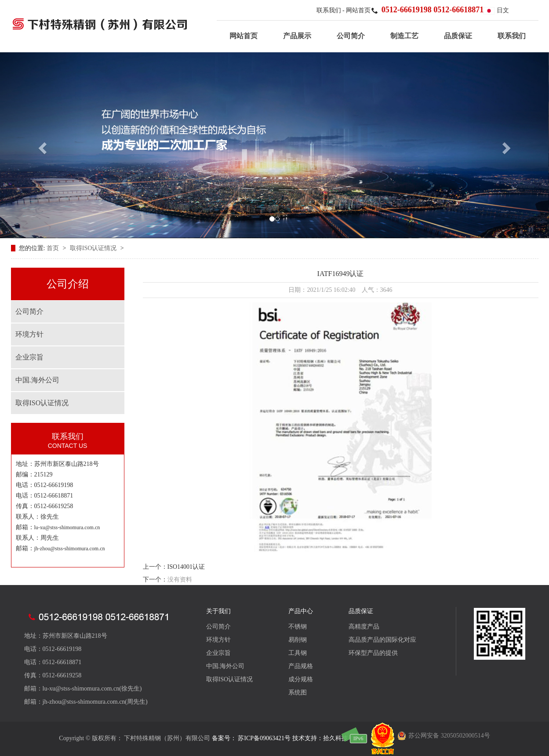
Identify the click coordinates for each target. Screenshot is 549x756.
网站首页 (358, 10)
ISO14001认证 (186, 567)
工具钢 (298, 653)
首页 (54, 248)
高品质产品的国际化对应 (382, 640)
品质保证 (458, 36)
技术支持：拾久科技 (320, 738)
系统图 (298, 692)
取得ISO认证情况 (94, 248)
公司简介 (351, 36)
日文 (496, 10)
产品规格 (301, 666)
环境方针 (29, 334)
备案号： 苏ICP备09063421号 (251, 738)
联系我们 (330, 10)
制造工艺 (404, 36)
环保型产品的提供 (373, 653)
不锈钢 (298, 627)
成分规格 (301, 679)
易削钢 (298, 640)
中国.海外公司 (37, 380)
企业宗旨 (29, 357)
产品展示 (297, 36)
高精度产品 (364, 627)
